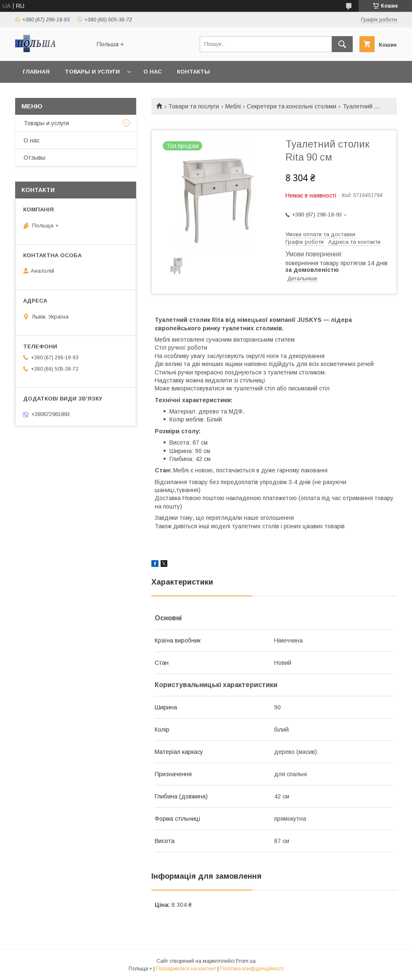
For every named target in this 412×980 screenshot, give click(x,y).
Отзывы (34, 158)
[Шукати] (342, 44)
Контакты (193, 72)
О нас (153, 72)
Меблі (233, 106)
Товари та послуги (194, 106)
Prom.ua (246, 961)
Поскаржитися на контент (186, 969)
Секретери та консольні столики (292, 106)
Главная (36, 72)
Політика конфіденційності (252, 969)
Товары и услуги (92, 72)
